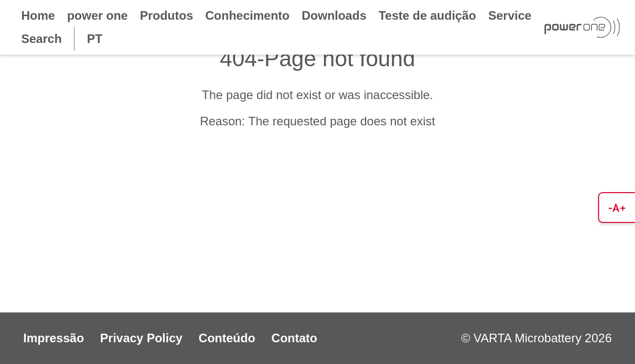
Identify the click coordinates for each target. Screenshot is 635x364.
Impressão (54, 338)
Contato (294, 338)
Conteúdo (227, 338)
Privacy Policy (141, 338)
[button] (617, 208)
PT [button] (95, 39)
